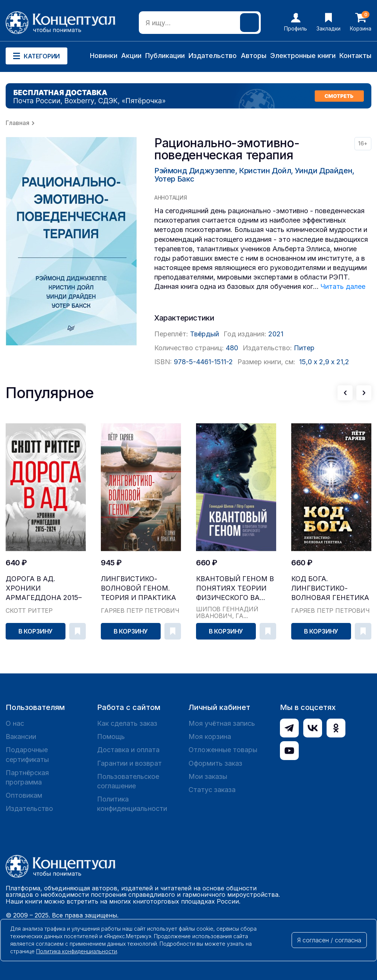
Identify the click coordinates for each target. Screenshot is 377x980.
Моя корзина (210, 737)
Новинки (104, 56)
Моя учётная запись (222, 723)
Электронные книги (303, 56)
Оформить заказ (215, 763)
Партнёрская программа (27, 777)
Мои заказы (208, 776)
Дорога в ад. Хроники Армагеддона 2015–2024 (44, 588)
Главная (17, 123)
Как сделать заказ (127, 723)
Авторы (254, 56)
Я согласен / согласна (329, 940)
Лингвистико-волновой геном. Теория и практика (138, 588)
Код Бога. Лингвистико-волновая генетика (330, 588)
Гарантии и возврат (129, 763)
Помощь (111, 737)
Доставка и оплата (128, 750)
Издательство (213, 56)
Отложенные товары (223, 750)
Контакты (355, 56)
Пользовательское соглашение (128, 781)
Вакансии (21, 737)
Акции (131, 56)
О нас (15, 723)
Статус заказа (212, 790)
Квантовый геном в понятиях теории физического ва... (235, 588)
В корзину (36, 631)
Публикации (165, 56)
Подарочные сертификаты (27, 754)
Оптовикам (24, 795)
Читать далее (343, 286)
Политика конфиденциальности (132, 804)
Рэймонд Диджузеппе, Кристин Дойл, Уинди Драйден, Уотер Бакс (254, 175)
